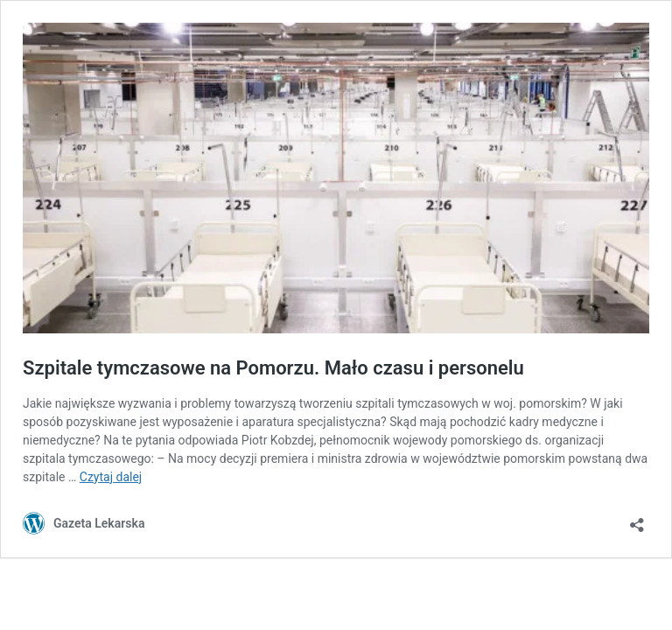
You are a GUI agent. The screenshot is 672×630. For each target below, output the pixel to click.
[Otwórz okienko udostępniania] (637, 519)
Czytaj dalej (111, 477)
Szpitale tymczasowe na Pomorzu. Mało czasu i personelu (273, 368)
